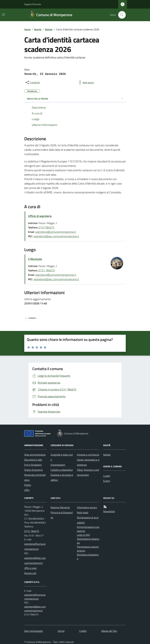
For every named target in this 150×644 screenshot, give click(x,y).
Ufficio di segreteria (40, 216)
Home (27, 29)
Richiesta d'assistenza (88, 557)
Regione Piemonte (33, 4)
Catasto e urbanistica (62, 470)
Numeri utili (30, 573)
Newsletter (109, 511)
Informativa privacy (87, 507)
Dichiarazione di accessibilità (88, 520)
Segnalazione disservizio (88, 541)
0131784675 (46, 227)
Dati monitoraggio (34, 631)
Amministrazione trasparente (88, 529)
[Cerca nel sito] (121, 15)
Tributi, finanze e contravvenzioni (88, 472)
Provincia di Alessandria (62, 515)
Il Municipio (35, 259)
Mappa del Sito (109, 631)
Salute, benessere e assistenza (88, 462)
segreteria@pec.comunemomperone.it (56, 236)
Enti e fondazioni (33, 465)
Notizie (49, 29)
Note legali (83, 512)
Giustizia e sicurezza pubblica (62, 477)
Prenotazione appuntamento (88, 549)
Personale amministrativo (35, 477)
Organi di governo (33, 470)
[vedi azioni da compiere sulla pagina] (86, 82)
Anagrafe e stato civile (62, 457)
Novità (38, 29)
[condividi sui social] (32, 82)
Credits (83, 631)
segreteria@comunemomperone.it (56, 232)
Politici (28, 485)
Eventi (107, 481)
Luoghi (107, 476)
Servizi (61, 631)
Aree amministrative (35, 455)
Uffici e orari (30, 568)
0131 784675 (47, 270)
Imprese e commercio (88, 455)
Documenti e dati (33, 460)
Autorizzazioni (58, 465)
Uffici (27, 490)
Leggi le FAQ (83, 535)
